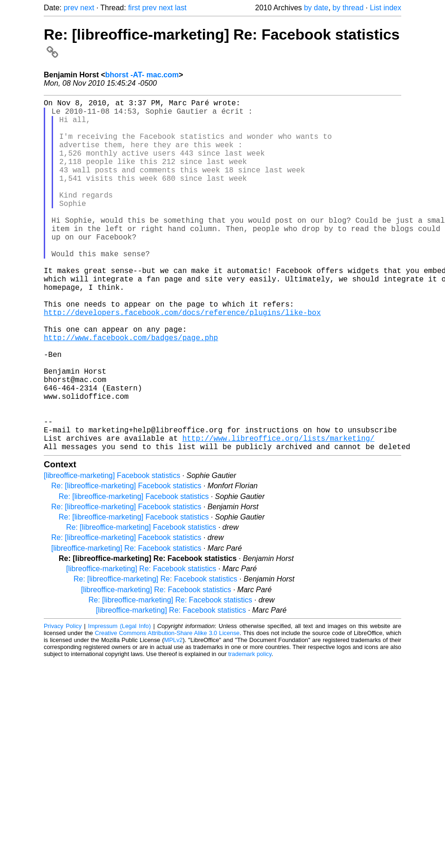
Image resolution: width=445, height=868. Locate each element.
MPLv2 (174, 718)
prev (71, 8)
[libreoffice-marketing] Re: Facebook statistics (126, 626)
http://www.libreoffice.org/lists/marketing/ (279, 514)
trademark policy (250, 732)
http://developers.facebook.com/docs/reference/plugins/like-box (182, 361)
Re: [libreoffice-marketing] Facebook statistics (126, 564)
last (181, 8)
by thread (348, 8)
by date (316, 8)
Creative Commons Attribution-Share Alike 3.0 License (167, 711)
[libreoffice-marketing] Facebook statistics (112, 554)
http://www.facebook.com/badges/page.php (131, 391)
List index (385, 8)
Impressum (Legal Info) (119, 704)
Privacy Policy (63, 704)
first (134, 8)
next (87, 8)
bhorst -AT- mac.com (142, 75)
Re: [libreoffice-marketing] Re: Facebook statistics (155, 657)
